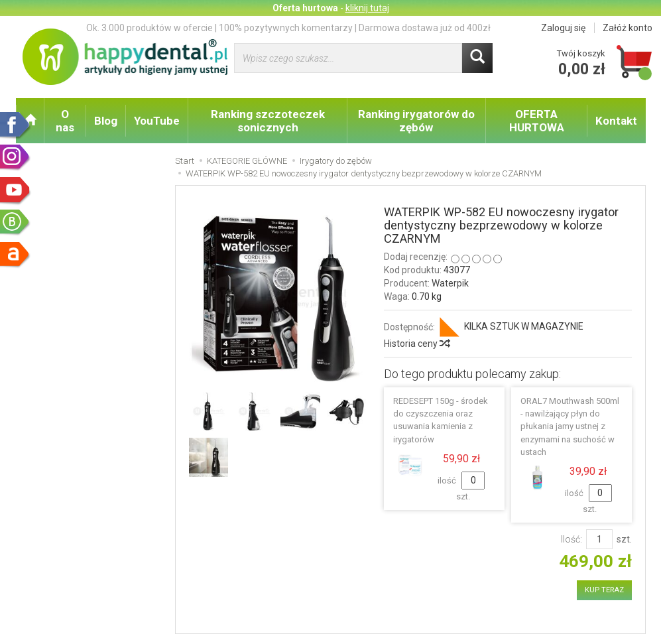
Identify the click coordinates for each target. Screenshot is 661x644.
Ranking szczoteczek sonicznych (268, 121)
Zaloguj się (563, 28)
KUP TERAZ (604, 590)
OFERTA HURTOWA (537, 121)
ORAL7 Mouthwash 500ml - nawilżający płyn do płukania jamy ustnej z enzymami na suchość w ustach (570, 426)
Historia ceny (416, 344)
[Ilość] (599, 539)
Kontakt (616, 121)
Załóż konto (628, 28)
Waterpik (450, 283)
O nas (65, 121)
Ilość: (571, 539)
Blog (106, 121)
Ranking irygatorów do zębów (416, 121)
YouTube (157, 121)
